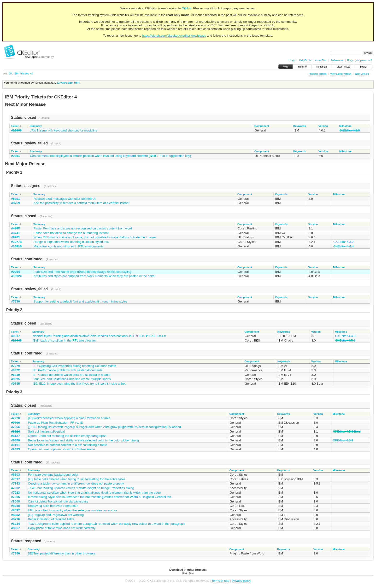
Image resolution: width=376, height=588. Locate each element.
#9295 (16, 379)
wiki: (5, 74)
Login (292, 60)
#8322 (16, 370)
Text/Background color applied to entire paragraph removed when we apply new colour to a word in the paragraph (106, 524)
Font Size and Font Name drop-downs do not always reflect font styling (82, 272)
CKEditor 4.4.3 (345, 336)
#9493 (16, 449)
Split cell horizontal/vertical (46, 431)
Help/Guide (305, 60)
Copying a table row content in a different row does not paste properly (76, 483)
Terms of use (220, 581)
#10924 (16, 276)
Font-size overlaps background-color (53, 475)
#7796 (16, 423)
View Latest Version (341, 74)
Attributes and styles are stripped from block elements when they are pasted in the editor (95, 276)
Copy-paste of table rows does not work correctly (62, 528)
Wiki (285, 67)
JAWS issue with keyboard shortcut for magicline (64, 130)
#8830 (16, 375)
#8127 (16, 436)
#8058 (16, 506)
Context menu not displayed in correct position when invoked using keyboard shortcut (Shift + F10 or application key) (111, 156)
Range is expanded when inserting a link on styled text (71, 242)
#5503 (16, 475)
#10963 (16, 130)
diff (77, 83)
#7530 (16, 301)
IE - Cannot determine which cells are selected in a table (71, 375)
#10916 (16, 246)
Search (364, 67)
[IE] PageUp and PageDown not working (56, 515)
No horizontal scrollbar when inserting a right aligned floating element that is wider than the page (94, 493)
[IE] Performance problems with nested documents (68, 370)
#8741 (16, 233)
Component (262, 126)
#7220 (16, 418)
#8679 (16, 440)
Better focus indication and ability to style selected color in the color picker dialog (83, 440)
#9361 (16, 156)
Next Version (362, 74)
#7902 (16, 488)
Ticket (15, 126)
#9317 (16, 336)
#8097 (16, 510)
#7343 (16, 483)
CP (10, 74)
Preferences (337, 60)
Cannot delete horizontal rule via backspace (58, 501)
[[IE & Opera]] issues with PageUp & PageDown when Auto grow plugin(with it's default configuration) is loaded (105, 427)
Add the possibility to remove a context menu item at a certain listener (82, 203)
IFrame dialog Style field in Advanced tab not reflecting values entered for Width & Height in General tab (100, 497)
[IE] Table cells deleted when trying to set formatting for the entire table (77, 479)
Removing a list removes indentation (53, 506)
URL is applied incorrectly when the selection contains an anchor (73, 510)
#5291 (16, 199)
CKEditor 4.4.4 (344, 246)
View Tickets (343, 67)
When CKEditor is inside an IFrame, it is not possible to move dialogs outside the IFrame (95, 237)
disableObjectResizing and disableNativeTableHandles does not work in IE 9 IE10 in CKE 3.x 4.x (99, 336)
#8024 (16, 431)
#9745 (16, 384)
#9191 (16, 445)
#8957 (16, 528)
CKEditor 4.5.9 (343, 440)
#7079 (16, 366)
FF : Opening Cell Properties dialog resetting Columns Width (74, 366)
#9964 (16, 272)
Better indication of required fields (51, 519)
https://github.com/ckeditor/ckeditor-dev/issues (174, 36)
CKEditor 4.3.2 (344, 242)
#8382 (16, 515)
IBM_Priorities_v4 (23, 74)
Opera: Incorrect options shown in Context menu (62, 449)
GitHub (187, 8)
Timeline (302, 67)
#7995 (16, 497)
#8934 (16, 524)
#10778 (16, 242)
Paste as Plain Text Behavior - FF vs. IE (56, 423)
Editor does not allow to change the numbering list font (71, 233)
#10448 (16, 340)
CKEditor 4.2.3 (350, 130)
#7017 (16, 479)
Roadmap (322, 67)
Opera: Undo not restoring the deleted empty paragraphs (67, 436)
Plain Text (188, 573)
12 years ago (65, 83)
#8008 (16, 501)
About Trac (321, 60)
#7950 (16, 553)
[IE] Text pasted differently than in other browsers (62, 553)
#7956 (16, 427)
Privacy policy (241, 581)
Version (323, 126)
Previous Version (317, 74)
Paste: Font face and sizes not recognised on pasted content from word (83, 228)
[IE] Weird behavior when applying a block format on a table (69, 418)
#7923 (16, 493)
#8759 (16, 203)
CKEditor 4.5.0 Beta (347, 431)
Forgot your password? (359, 60)
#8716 (16, 519)
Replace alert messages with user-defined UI (65, 199)
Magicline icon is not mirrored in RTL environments (69, 246)
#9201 (16, 237)
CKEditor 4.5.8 (345, 340)
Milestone (345, 126)
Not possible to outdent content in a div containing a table (68, 445)
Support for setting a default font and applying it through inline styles (80, 301)
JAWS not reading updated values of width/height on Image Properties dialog (81, 488)
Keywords (300, 126)
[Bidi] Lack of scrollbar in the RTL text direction (65, 340)
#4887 (16, 228)
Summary (36, 126)
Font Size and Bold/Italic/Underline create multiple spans (72, 379)
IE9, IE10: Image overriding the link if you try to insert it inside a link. (79, 384)
